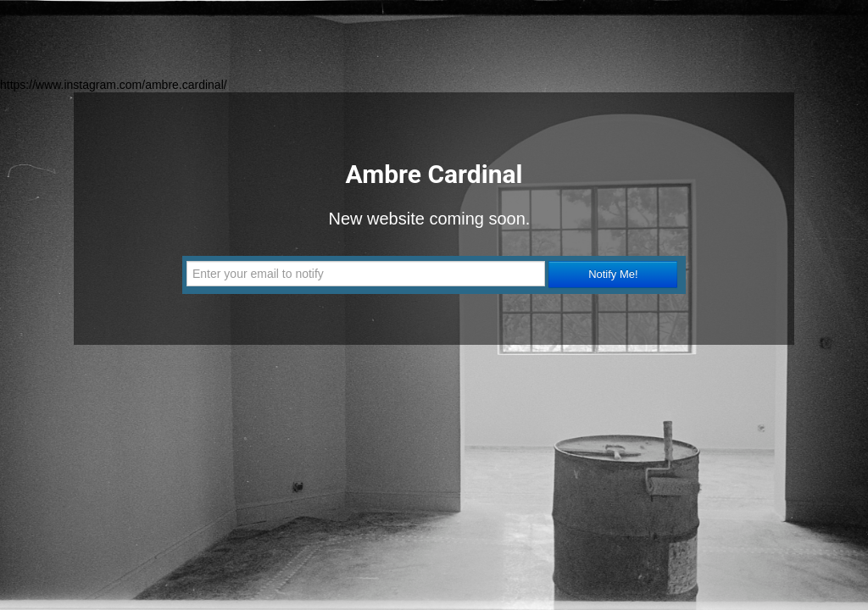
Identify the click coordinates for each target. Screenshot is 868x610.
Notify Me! (613, 274)
